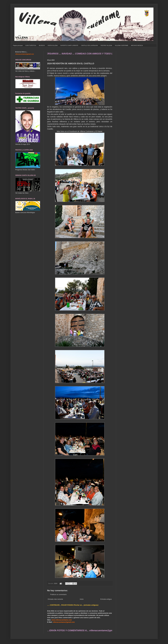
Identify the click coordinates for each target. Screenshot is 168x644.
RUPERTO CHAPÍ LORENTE (69, 45)
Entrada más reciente (55, 599)
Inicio (82, 599)
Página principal (18, 45)
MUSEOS (42, 45)
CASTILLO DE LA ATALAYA (89, 45)
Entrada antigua (106, 599)
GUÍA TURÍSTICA (31, 45)
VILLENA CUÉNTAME (122, 45)
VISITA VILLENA (53, 45)
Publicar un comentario (58, 594)
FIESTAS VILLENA (106, 45)
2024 (56, 583)
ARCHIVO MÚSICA (137, 45)
